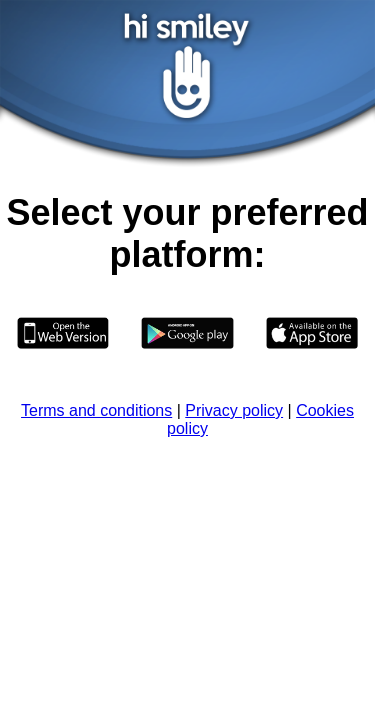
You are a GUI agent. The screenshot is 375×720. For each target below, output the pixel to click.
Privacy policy (234, 410)
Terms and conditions (96, 410)
